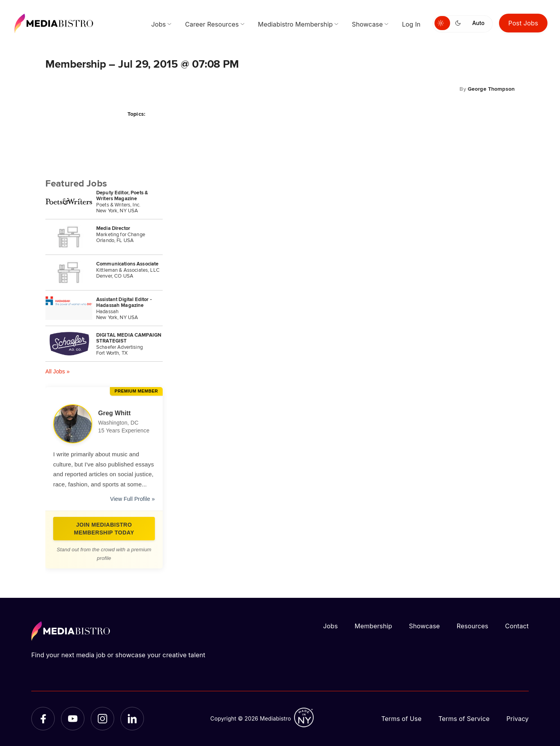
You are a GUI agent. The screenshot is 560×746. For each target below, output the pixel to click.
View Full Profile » (133, 499)
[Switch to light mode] (442, 23)
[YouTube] (73, 719)
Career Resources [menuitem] (212, 24)
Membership (373, 626)
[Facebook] (43, 719)
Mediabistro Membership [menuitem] (295, 24)
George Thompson (491, 89)
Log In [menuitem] (411, 24)
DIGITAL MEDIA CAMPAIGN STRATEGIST (129, 338)
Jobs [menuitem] (159, 24)
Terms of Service (464, 719)
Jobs (330, 626)
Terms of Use (401, 719)
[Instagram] (102, 719)
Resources (473, 626)
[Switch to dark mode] (459, 23)
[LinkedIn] (132, 719)
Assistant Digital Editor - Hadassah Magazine (124, 302)
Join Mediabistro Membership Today (104, 529)
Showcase (424, 626)
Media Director (113, 228)
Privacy (518, 719)
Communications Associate (127, 264)
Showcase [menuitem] (367, 24)
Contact (517, 626)
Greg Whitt (114, 413)
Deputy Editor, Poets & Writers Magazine (122, 195)
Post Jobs (523, 23)
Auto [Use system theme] (478, 23)
